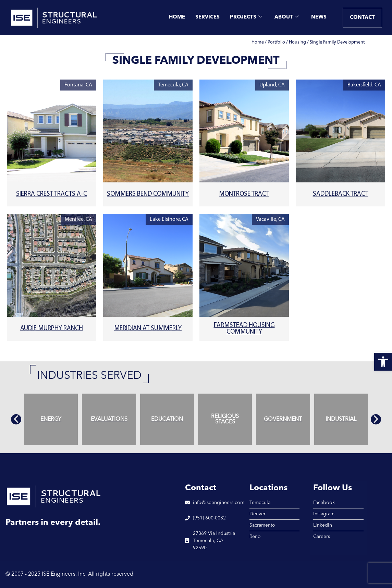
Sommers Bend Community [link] (148, 194)
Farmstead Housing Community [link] (244, 329)
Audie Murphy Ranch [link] (52, 329)
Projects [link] (246, 18)
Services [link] (207, 17)
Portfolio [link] (276, 42)
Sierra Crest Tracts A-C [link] (52, 194)
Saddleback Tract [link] (341, 194)
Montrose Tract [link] (244, 194)
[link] (383, 362)
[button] (16, 419)
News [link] (319, 17)
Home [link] (177, 17)
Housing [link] (297, 42)
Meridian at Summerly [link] (148, 329)
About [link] (287, 18)
